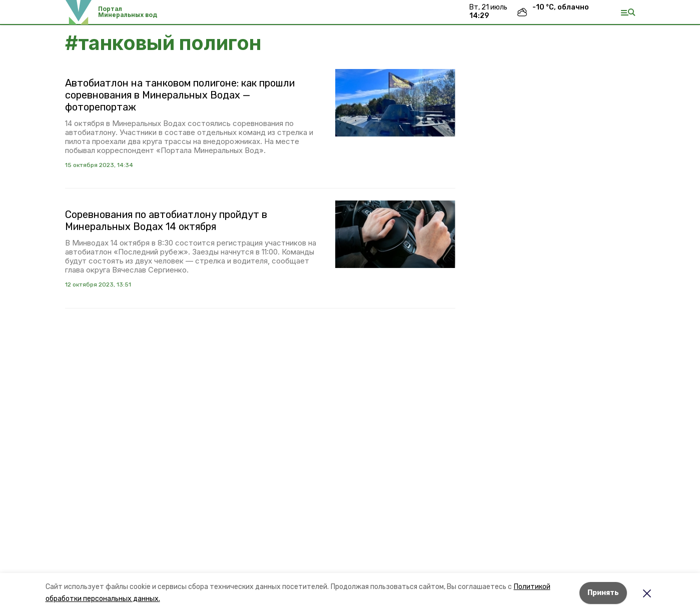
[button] (395, 103)
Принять (603, 593)
